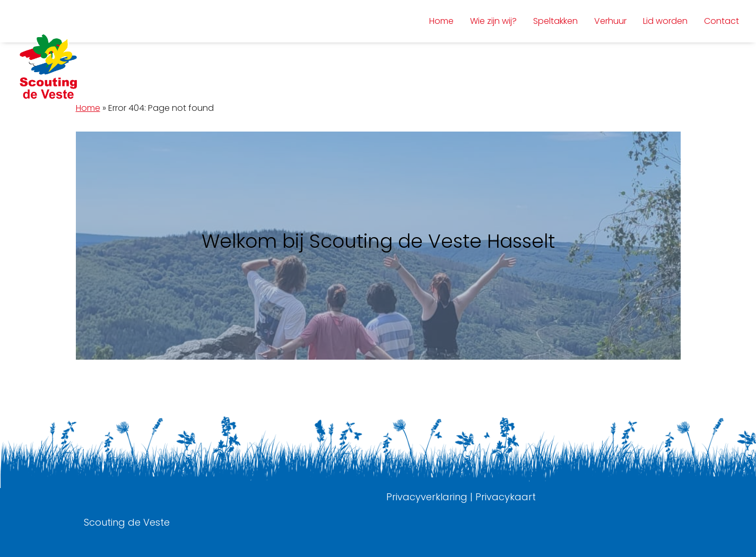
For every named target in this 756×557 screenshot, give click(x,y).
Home (88, 108)
